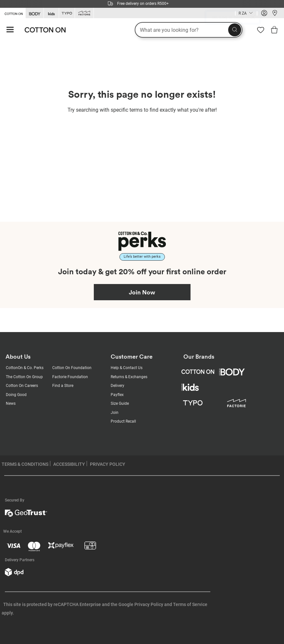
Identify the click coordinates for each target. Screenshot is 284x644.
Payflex (117, 395)
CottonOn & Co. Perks (25, 368)
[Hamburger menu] (10, 30)
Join (115, 413)
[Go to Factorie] (84, 13)
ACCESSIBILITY (69, 464)
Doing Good (16, 395)
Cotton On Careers (22, 386)
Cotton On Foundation (72, 368)
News (11, 403)
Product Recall (123, 421)
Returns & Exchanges (129, 377)
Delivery (117, 386)
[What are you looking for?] (189, 30)
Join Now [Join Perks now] (142, 292)
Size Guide (120, 403)
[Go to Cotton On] (13, 13)
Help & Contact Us (127, 368)
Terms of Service (190, 604)
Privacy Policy (149, 604)
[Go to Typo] (67, 13)
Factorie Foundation (70, 377)
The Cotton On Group (24, 377)
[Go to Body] (35, 13)
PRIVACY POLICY (108, 464)
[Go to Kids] (51, 13)
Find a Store (63, 386)
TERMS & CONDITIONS (25, 464)
